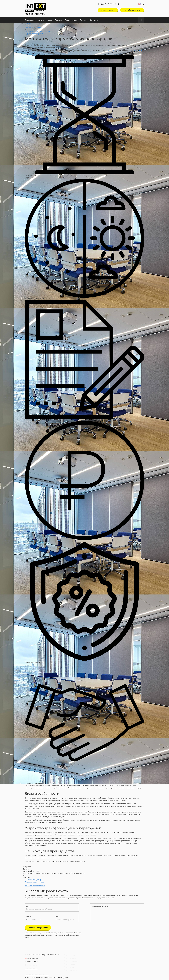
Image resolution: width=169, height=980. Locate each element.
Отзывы (83, 20)
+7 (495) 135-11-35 (109, 4)
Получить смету (108, 10)
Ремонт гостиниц (70, 970)
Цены (49, 20)
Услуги (41, 20)
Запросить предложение (38, 928)
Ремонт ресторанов (71, 961)
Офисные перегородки (33, 27)
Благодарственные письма (35, 885)
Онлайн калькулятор (132, 10)
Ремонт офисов (69, 955)
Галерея (58, 20)
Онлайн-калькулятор (33, 880)
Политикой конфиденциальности (67, 935)
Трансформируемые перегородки (37, 32)
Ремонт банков (69, 964)
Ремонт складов (70, 967)
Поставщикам (71, 20)
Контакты (94, 20)
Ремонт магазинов (71, 958)
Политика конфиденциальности (37, 974)
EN (143, 4)
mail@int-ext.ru (33, 965)
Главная (28, 23)
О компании (30, 20)
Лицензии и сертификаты (34, 882)
